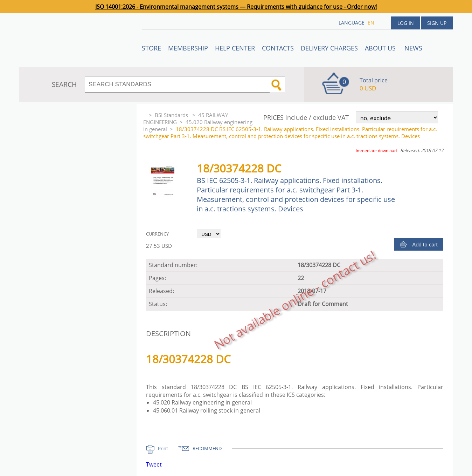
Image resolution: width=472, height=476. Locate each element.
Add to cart (425, 244)
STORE (151, 48)
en (371, 23)
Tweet (154, 464)
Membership (188, 48)
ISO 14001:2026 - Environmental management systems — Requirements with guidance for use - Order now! (236, 7)
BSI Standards (172, 115)
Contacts (278, 48)
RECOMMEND (207, 448)
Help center (235, 48)
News (413, 48)
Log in (406, 23)
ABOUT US (381, 48)
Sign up (437, 23)
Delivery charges (329, 48)
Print (163, 448)
